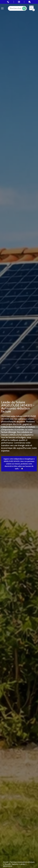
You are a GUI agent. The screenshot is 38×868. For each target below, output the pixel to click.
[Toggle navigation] (2, 8)
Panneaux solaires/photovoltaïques (22, 862)
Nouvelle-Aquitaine (11, 864)
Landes (22, 864)
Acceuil (6, 862)
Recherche (24, 8)
